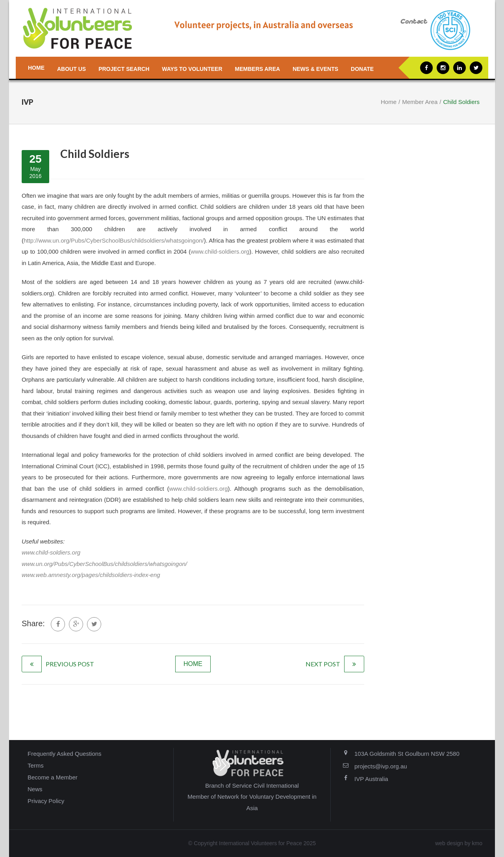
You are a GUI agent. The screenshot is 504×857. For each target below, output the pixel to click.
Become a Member (53, 777)
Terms (36, 765)
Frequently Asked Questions (65, 754)
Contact (414, 22)
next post (323, 664)
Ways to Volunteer (192, 69)
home (193, 664)
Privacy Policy (46, 801)
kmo (477, 843)
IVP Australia (371, 779)
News (35, 789)
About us (71, 69)
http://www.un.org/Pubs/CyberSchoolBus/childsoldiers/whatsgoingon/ (114, 240)
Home (36, 68)
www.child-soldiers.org (220, 251)
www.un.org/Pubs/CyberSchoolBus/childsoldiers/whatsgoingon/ (104, 564)
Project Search (124, 69)
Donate (362, 69)
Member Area (420, 102)
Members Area (258, 69)
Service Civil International (266, 786)
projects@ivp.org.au (381, 766)
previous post (70, 664)
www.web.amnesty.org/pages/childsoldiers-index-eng (91, 575)
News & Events (315, 69)
